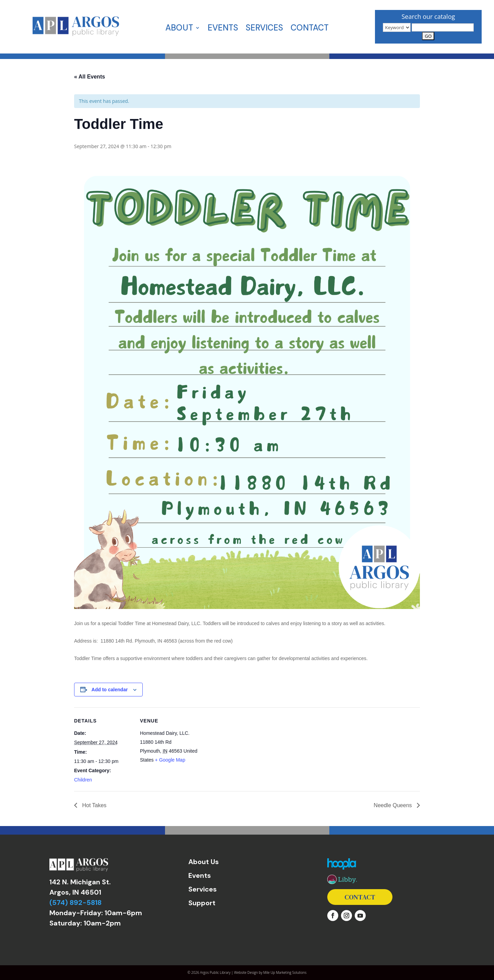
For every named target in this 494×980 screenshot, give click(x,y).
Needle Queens (393, 805)
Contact (310, 29)
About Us (204, 862)
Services (264, 29)
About (179, 29)
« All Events (90, 77)
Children (83, 780)
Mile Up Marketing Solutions (285, 972)
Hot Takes (93, 805)
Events (223, 29)
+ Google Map (170, 760)
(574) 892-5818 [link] (75, 903)
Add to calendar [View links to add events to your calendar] (110, 690)
